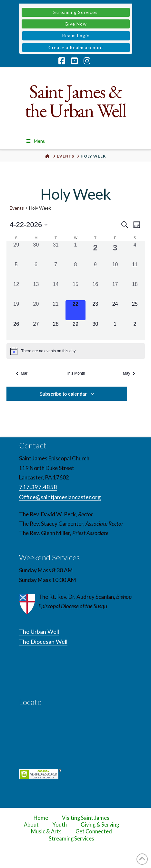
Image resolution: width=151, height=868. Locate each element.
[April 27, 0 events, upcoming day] (36, 330)
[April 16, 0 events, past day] (95, 290)
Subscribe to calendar (63, 394)
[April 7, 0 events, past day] (56, 271)
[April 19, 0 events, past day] (16, 310)
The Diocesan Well (43, 642)
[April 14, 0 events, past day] (56, 290)
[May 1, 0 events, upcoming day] (115, 330)
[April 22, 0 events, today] (75, 310)
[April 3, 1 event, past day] (115, 251)
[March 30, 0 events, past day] (36, 251)
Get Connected (94, 831)
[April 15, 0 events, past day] (75, 290)
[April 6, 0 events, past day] (36, 271)
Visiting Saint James (86, 818)
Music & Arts (46, 831)
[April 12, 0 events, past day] (16, 290)
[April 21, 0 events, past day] (56, 310)
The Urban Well (39, 632)
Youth (60, 825)
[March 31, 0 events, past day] (56, 251)
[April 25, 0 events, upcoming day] (135, 310)
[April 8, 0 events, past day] (75, 271)
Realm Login (76, 35)
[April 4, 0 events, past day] (135, 251)
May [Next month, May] (129, 373)
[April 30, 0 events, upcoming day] (95, 330)
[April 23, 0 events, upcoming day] (95, 310)
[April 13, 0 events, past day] (36, 290)
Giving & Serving (100, 825)
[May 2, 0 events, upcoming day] (135, 330)
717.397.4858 (38, 487)
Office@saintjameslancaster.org (60, 497)
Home (41, 818)
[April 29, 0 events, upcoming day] (75, 330)
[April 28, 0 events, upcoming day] (56, 330)
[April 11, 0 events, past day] (135, 271)
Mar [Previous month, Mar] (22, 373)
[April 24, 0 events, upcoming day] (115, 310)
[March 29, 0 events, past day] (16, 251)
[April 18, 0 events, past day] (135, 290)
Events (17, 208)
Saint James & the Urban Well (75, 101)
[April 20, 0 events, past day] (36, 310)
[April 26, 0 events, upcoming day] (16, 330)
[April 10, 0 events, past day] (115, 271)
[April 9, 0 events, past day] (95, 271)
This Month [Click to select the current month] (75, 373)
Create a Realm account (76, 47)
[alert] (76, 351)
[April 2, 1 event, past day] (95, 251)
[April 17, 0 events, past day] (115, 290)
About (31, 825)
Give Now (76, 24)
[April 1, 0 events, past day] (75, 251)
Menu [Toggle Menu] (36, 141)
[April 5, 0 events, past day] (16, 271)
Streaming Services (75, 12)
